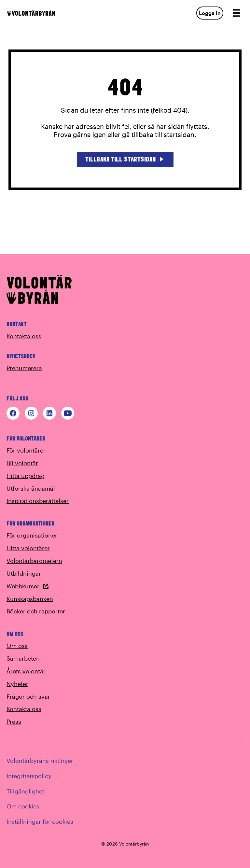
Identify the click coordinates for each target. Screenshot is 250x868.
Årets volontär (26, 671)
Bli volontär (22, 463)
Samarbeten (23, 658)
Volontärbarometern (34, 561)
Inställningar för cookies (40, 821)
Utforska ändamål (31, 488)
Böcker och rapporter (36, 611)
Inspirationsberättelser (38, 501)
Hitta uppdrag (26, 476)
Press (14, 721)
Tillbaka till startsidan (125, 159)
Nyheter (17, 684)
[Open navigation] (236, 13)
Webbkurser (28, 586)
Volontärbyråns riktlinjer (40, 761)
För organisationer (32, 535)
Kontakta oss (24, 336)
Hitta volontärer (28, 548)
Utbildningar (24, 573)
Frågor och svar (28, 696)
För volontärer (26, 450)
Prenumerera (24, 368)
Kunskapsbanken (30, 599)
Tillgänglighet (25, 791)
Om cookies (23, 806)
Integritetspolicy (29, 776)
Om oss (17, 646)
